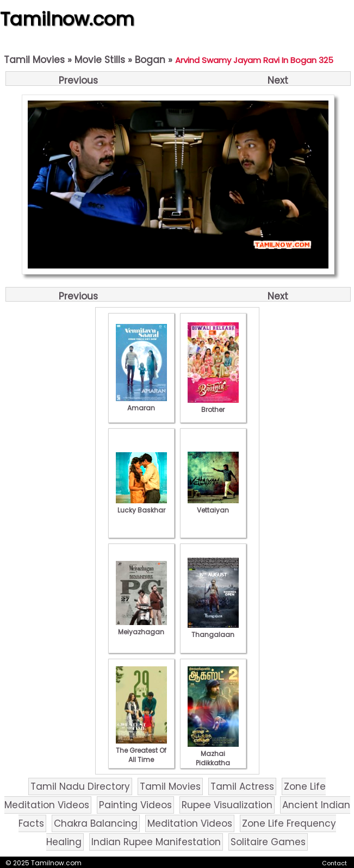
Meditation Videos (190, 823)
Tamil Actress (242, 786)
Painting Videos (135, 805)
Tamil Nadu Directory (80, 786)
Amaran (141, 403)
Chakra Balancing (96, 823)
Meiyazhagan (141, 627)
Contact (334, 863)
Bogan (150, 60)
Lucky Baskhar (141, 505)
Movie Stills (100, 60)
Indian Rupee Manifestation (156, 842)
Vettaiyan (213, 505)
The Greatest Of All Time (141, 750)
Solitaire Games (268, 842)
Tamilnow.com (67, 19)
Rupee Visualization (227, 805)
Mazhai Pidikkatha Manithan (213, 758)
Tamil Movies (34, 60)
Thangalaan (213, 630)
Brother (213, 405)
